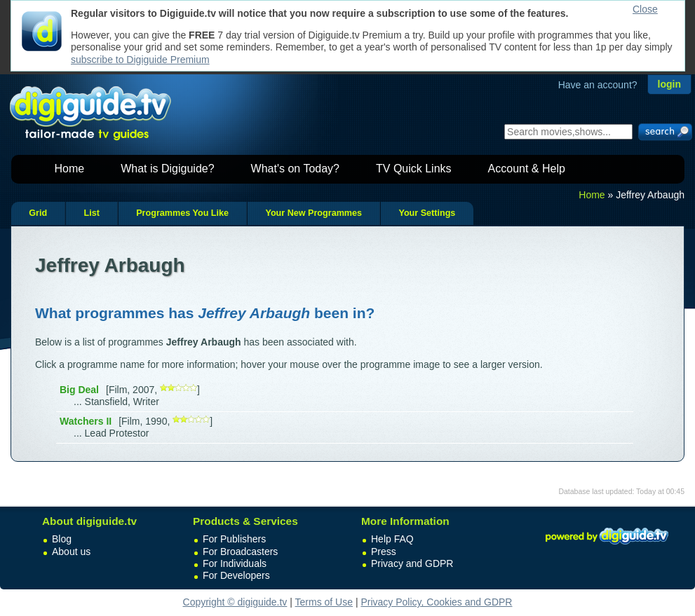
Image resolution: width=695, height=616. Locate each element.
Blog (62, 539)
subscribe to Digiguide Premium (140, 60)
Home (70, 169)
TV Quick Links (414, 169)
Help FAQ (392, 539)
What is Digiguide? (167, 169)
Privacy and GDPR (412, 563)
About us (71, 552)
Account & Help (527, 169)
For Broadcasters (240, 552)
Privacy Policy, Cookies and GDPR (436, 602)
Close (645, 9)
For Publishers (234, 539)
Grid (38, 213)
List (91, 213)
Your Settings (427, 213)
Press (384, 552)
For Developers (236, 575)
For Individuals (235, 563)
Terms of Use (324, 602)
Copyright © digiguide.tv (235, 602)
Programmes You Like (182, 213)
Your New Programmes (313, 213)
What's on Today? (295, 169)
